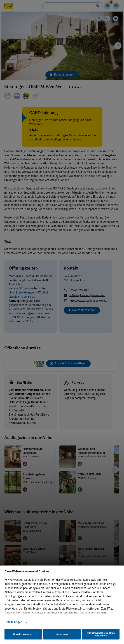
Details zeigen (13, 622)
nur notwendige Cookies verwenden (101, 634)
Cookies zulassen (23, 634)
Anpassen (62, 634)
